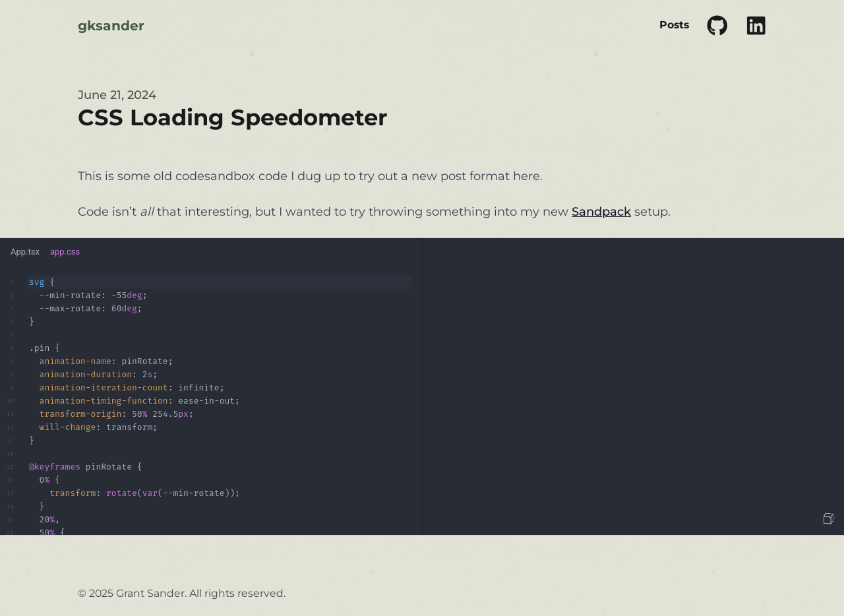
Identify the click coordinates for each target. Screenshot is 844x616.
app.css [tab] (65, 252)
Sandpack (601, 212)
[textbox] (211, 400)
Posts (674, 25)
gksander (111, 25)
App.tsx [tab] (25, 252)
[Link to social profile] (717, 26)
